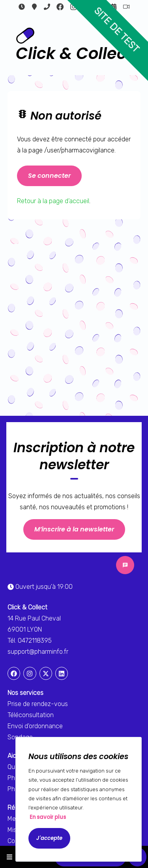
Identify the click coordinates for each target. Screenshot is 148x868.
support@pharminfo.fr (38, 652)
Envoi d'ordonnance (35, 726)
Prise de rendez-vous (38, 704)
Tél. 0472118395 (30, 641)
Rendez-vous (114, 7)
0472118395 (47, 7)
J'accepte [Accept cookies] (49, 838)
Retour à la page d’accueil (53, 201)
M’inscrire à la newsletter (74, 529)
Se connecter (49, 176)
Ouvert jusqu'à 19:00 (22, 7)
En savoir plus (48, 817)
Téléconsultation (126, 7)
